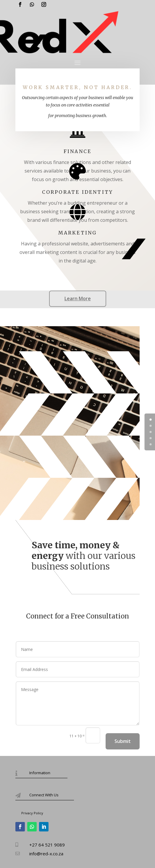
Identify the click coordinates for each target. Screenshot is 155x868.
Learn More (78, 298)
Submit (123, 741)
